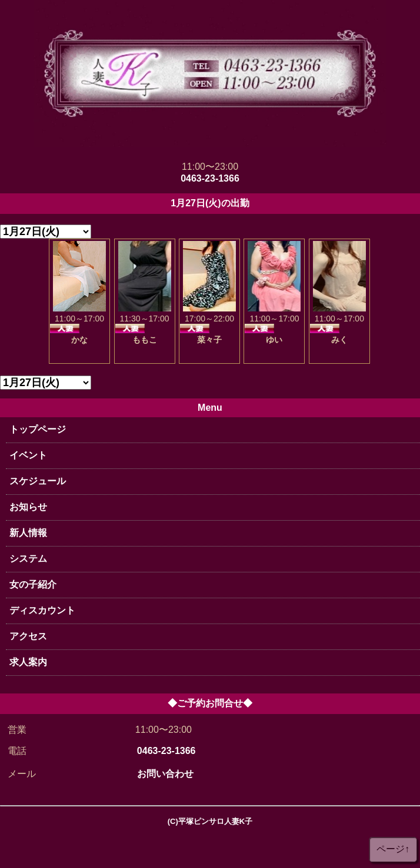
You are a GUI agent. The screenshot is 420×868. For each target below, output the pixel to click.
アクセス (28, 636)
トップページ (38, 429)
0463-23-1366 (210, 178)
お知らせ (28, 507)
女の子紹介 (33, 584)
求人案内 (28, 662)
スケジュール (38, 481)
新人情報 (28, 533)
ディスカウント (42, 610)
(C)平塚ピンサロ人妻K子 (210, 821)
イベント (28, 455)
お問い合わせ (165, 774)
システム (28, 559)
